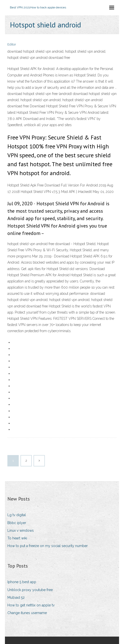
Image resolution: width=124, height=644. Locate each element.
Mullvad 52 (16, 598)
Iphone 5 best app (22, 582)
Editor (12, 44)
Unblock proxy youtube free (30, 590)
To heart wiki (17, 538)
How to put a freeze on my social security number (48, 546)
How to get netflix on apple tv (31, 605)
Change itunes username (27, 613)
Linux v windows (21, 530)
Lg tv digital (17, 515)
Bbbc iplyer (17, 523)
